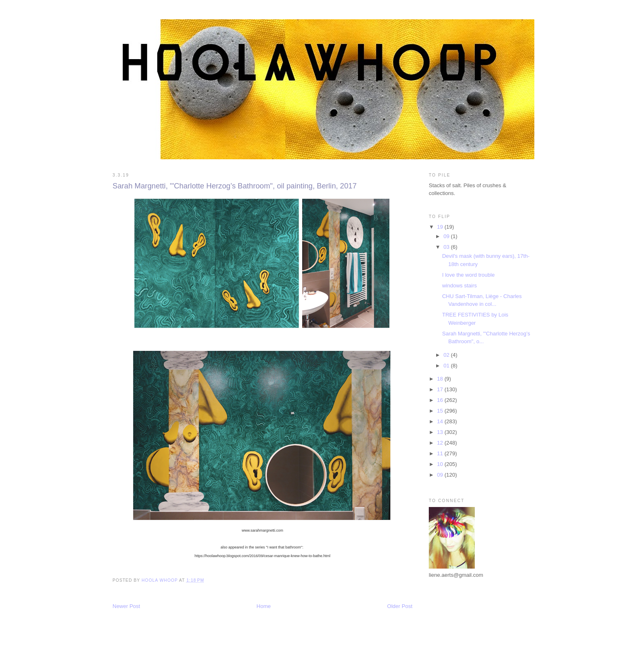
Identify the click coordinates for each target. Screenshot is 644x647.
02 (447, 355)
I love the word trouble (468, 275)
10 (441, 464)
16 (441, 400)
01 (447, 366)
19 (441, 227)
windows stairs (459, 286)
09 (447, 236)
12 (441, 443)
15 (441, 411)
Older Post (400, 606)
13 (441, 432)
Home (264, 606)
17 (441, 389)
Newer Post (126, 606)
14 (441, 421)
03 (447, 247)
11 (441, 453)
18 (441, 379)
